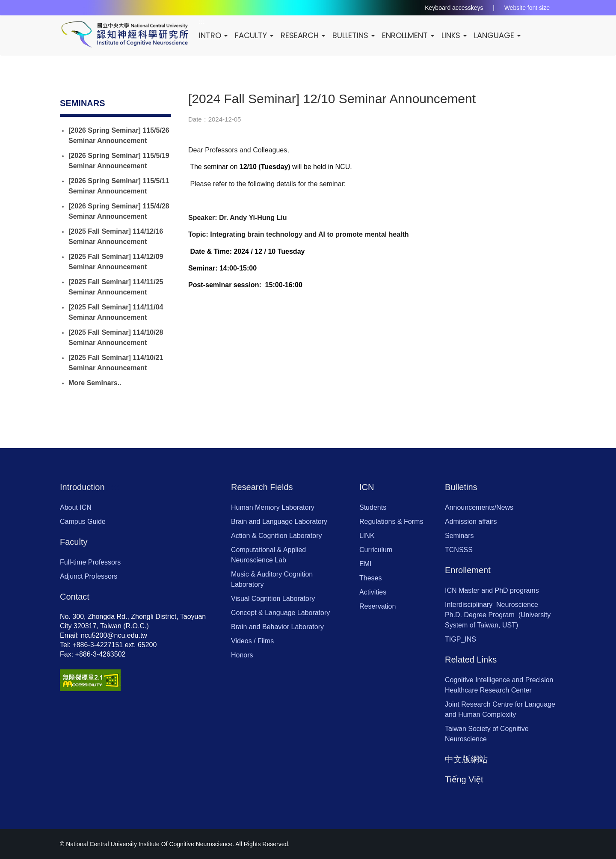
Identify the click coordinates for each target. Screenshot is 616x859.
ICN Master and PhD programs (492, 590)
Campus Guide (83, 522)
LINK (367, 536)
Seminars (459, 536)
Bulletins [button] (356, 35)
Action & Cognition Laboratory (277, 536)
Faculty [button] (257, 35)
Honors (242, 655)
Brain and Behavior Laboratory (277, 627)
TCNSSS (459, 550)
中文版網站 (466, 759)
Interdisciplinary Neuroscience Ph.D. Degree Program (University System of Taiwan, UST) (498, 615)
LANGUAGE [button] (500, 35)
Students (373, 507)
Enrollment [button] (411, 35)
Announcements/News (479, 507)
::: (110, 103)
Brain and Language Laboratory (279, 522)
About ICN (76, 507)
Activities (373, 592)
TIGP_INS (461, 639)
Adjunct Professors (89, 576)
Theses (370, 578)
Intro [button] (216, 35)
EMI (365, 564)
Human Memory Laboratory (273, 507)
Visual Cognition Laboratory (273, 599)
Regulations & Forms (391, 522)
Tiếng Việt (464, 779)
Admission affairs (471, 522)
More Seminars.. (95, 383)
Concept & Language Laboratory (280, 613)
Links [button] (457, 35)
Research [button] (305, 35)
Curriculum (376, 550)
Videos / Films (252, 641)
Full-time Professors (90, 562)
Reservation (378, 606)
